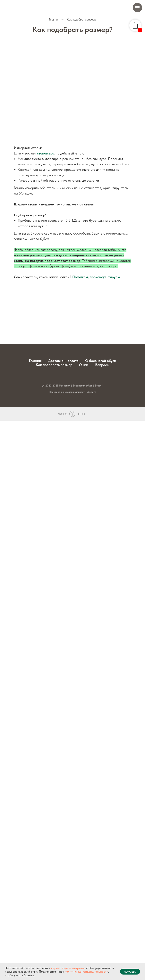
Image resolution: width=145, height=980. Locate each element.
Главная (54, 19)
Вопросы (102, 365)
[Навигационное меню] (137, 8)
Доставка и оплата (63, 361)
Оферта (92, 392)
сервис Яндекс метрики (68, 968)
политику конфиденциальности (86, 972)
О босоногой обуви (101, 361)
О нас (84, 365)
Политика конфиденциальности (67, 392)
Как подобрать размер (54, 365)
